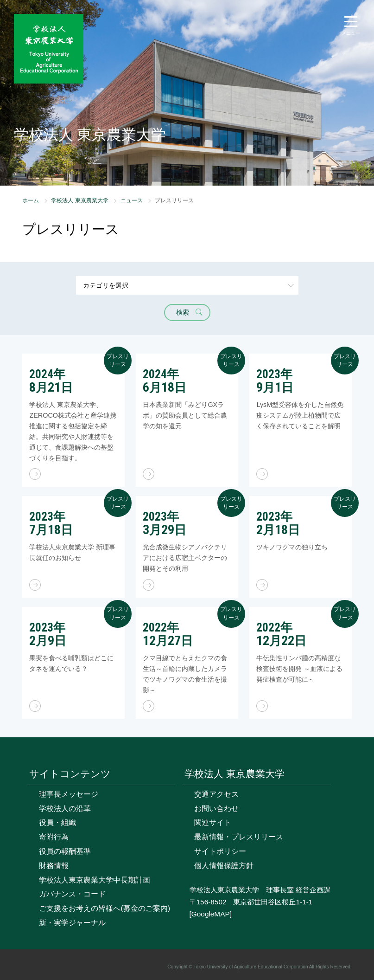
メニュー (351, 33)
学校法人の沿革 (65, 809)
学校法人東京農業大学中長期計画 (95, 880)
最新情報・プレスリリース (239, 837)
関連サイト (213, 822)
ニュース (132, 200)
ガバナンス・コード (72, 894)
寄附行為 (54, 837)
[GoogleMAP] (211, 914)
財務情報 (54, 866)
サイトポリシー (220, 851)
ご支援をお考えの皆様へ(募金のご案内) (105, 908)
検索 (183, 312)
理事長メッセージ (69, 794)
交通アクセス (216, 794)
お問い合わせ (216, 809)
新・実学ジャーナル (72, 923)
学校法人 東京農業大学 (79, 200)
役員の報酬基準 (65, 851)
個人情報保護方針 (224, 866)
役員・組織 (57, 822)
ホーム (31, 200)
